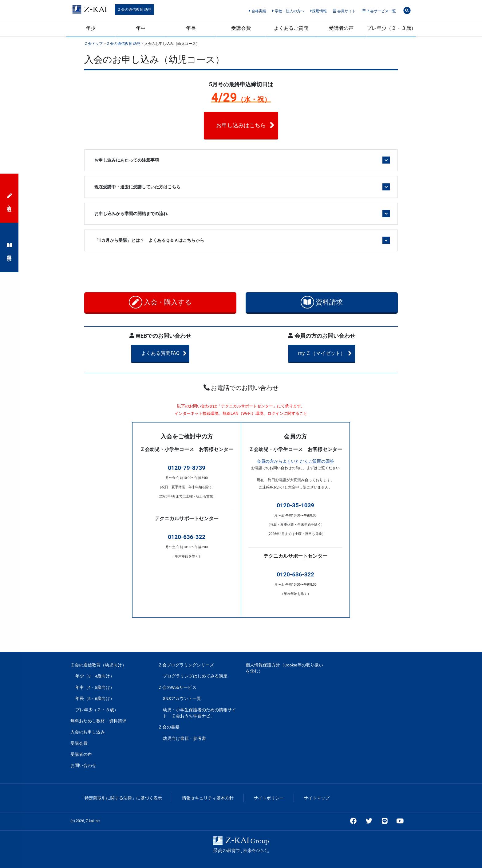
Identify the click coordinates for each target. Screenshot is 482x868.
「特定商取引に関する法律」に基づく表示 (121, 798)
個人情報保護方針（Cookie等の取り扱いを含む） (284, 668)
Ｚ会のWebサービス (177, 687)
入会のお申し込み (88, 732)
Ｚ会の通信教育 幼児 (134, 10)
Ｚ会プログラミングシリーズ (186, 665)
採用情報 (319, 11)
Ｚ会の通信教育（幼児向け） (98, 665)
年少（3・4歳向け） (95, 676)
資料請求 (322, 302)
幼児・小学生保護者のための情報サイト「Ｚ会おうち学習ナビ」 (200, 713)
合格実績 (257, 11)
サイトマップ (317, 798)
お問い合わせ (83, 765)
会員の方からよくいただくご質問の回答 (295, 461)
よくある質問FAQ (171, 353)
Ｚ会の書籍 (169, 727)
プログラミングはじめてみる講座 (195, 676)
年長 (191, 28)
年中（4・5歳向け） (95, 687)
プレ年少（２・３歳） (391, 28)
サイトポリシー (269, 798)
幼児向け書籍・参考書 (184, 738)
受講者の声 (341, 28)
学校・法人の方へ (288, 11)
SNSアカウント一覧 (182, 698)
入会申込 (10, 198)
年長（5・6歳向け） (95, 698)
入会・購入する (160, 302)
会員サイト (344, 11)
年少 (91, 28)
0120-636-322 (187, 537)
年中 (141, 28)
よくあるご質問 (291, 28)
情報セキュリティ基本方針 (208, 798)
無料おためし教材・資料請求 (98, 721)
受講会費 (241, 28)
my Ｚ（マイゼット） (331, 353)
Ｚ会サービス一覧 (379, 11)
